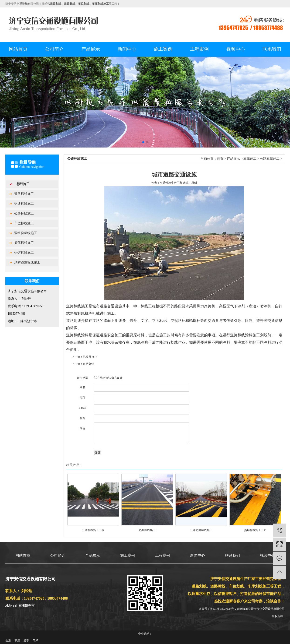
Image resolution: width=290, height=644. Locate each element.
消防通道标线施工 (27, 262)
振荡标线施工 (24, 243)
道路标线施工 (24, 194)
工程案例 (199, 49)
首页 (220, 159)
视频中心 (236, 49)
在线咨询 (103, 378)
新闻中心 (127, 49)
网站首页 (18, 49)
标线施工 (23, 184)
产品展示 (91, 49)
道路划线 (89, 364)
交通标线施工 (24, 204)
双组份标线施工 (26, 233)
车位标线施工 (24, 223)
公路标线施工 (24, 213)
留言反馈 (117, 378)
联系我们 (272, 49)
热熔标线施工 (24, 253)
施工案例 (163, 49)
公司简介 (54, 49)
